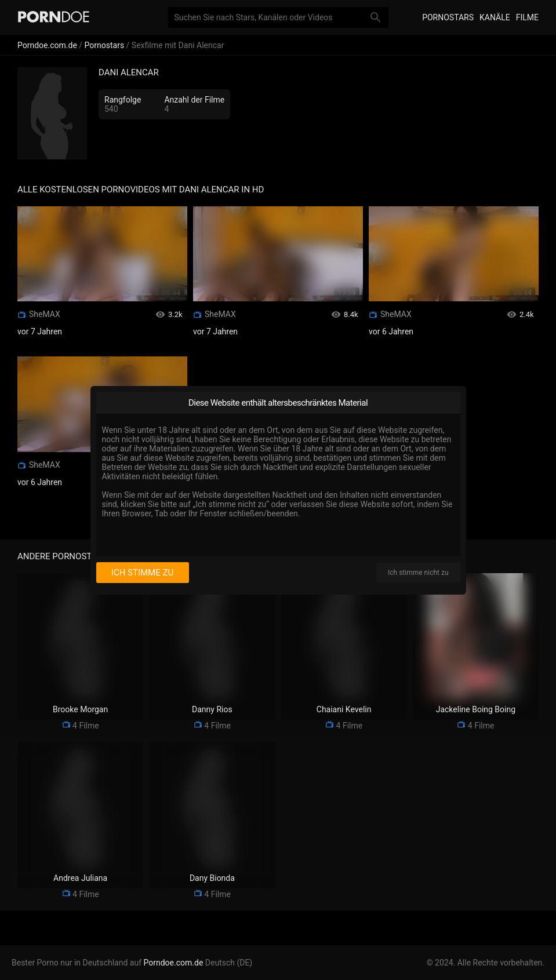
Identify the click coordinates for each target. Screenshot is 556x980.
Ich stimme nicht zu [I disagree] (418, 573)
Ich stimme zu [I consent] (142, 573)
